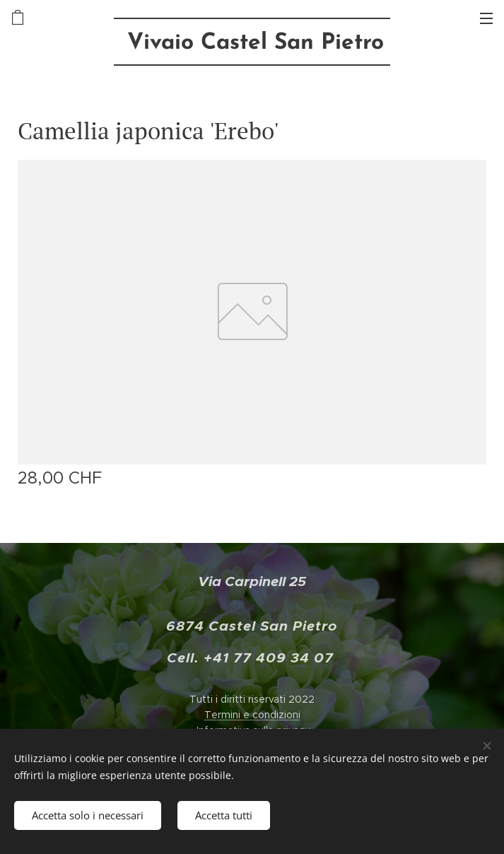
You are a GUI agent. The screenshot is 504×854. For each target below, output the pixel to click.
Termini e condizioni (252, 715)
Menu (486, 18)
